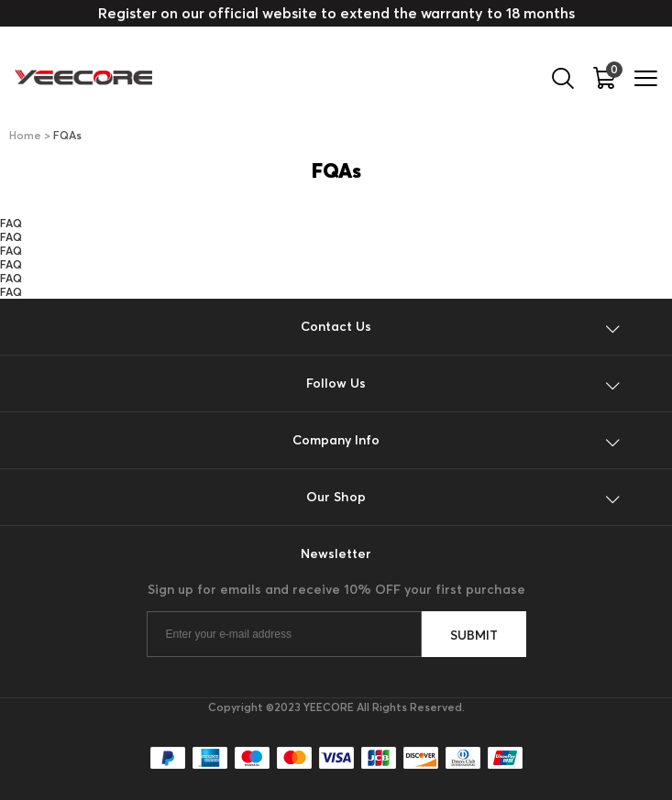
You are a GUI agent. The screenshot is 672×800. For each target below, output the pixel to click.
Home (25, 135)
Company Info (336, 440)
